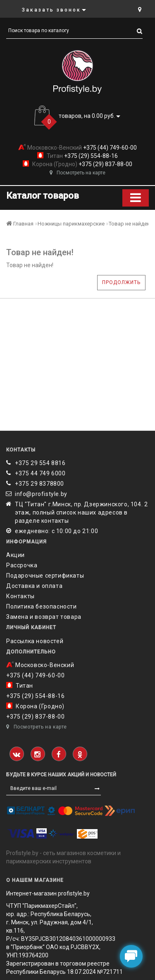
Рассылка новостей (35, 641)
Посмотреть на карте (77, 173)
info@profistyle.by (41, 494)
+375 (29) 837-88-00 (105, 164)
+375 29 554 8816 (40, 463)
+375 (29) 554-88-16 (90, 156)
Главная (20, 224)
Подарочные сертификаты (45, 576)
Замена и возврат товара (44, 617)
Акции (15, 555)
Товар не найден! (130, 224)
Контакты (20, 596)
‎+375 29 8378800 (39, 484)
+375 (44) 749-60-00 (109, 148)
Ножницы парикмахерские (71, 224)
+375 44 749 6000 (40, 473)
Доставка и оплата (34, 586)
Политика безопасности (42, 606)
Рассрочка (22, 565)
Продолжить (121, 282)
